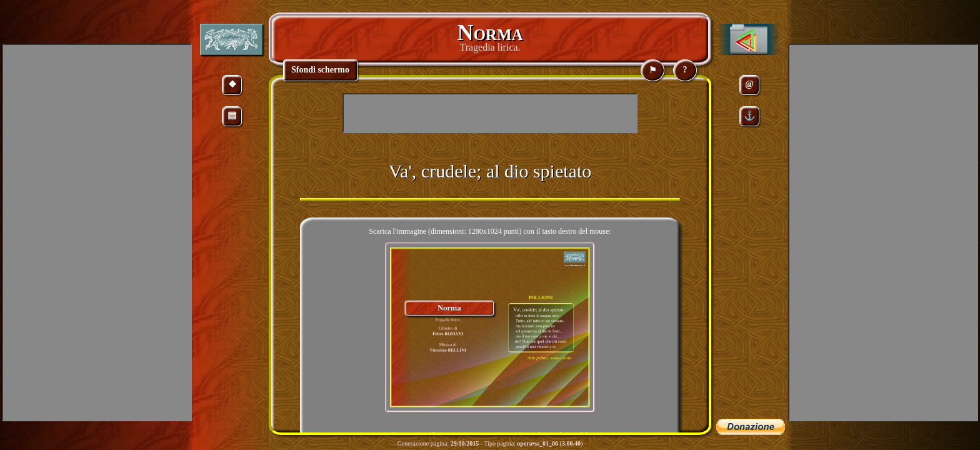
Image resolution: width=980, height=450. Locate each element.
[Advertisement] (490, 113)
